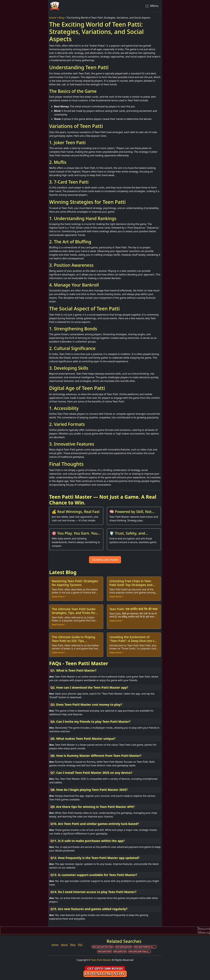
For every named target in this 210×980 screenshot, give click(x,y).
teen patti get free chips (103, 947)
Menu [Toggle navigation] (152, 6)
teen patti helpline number (145, 947)
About (64, 945)
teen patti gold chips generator (140, 951)
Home (53, 18)
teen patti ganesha (124, 947)
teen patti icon (120, 951)
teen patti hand (104, 951)
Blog (61, 18)
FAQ (80, 945)
